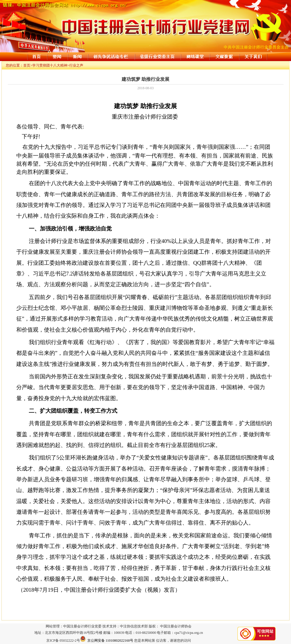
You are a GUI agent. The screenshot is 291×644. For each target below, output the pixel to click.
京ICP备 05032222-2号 (63, 641)
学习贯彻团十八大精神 (50, 65)
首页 (27, 65)
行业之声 (76, 65)
